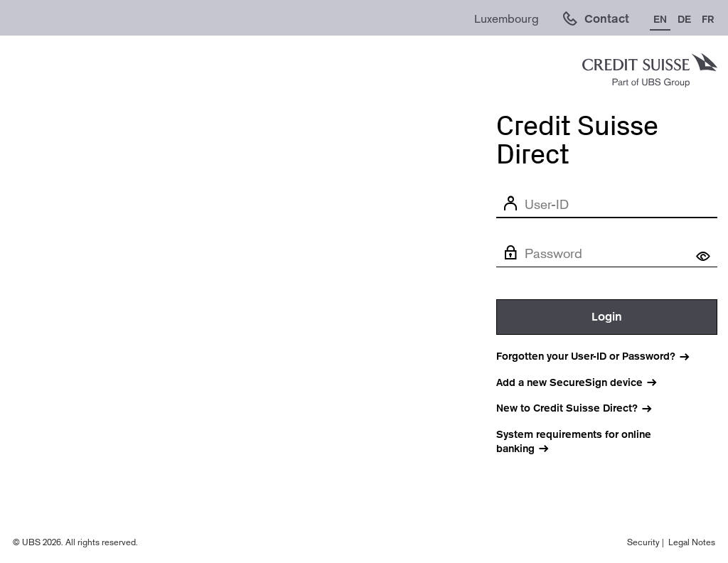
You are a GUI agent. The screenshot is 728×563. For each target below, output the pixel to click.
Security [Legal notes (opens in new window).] (643, 542)
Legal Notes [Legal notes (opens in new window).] (692, 542)
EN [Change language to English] (660, 19)
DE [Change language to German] (684, 19)
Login (607, 317)
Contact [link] (607, 19)
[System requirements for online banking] (607, 442)
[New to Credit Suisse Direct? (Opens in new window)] (582, 408)
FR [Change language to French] (708, 19)
